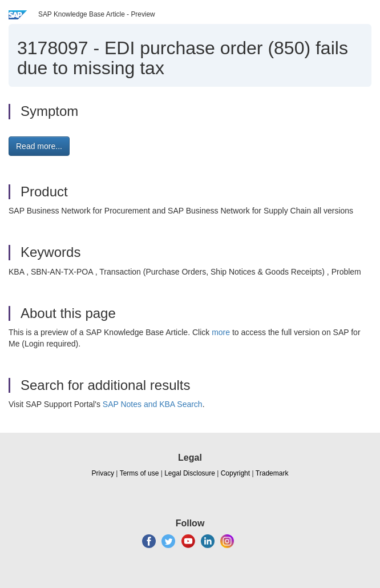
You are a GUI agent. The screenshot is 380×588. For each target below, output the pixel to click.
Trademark (272, 473)
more (221, 332)
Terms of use (140, 473)
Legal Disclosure (190, 473)
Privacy (103, 473)
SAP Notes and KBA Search (153, 404)
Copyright (235, 473)
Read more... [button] (39, 146)
